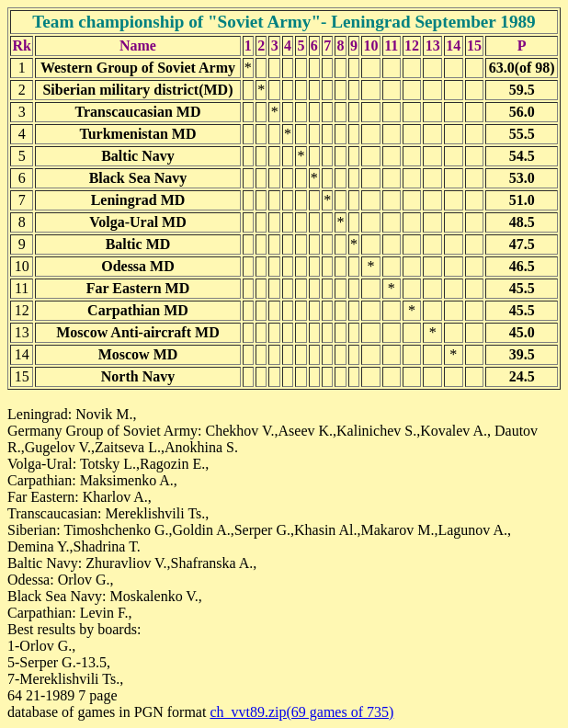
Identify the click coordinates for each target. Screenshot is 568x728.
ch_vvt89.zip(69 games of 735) (301, 712)
